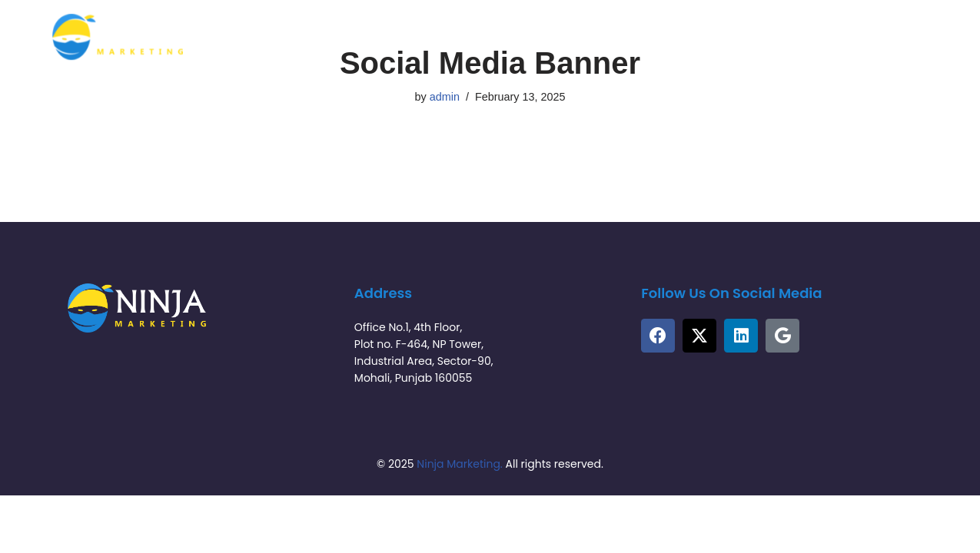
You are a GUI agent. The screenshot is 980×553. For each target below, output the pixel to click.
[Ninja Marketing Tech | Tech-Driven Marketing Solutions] (118, 37)
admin (445, 97)
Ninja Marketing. (459, 464)
